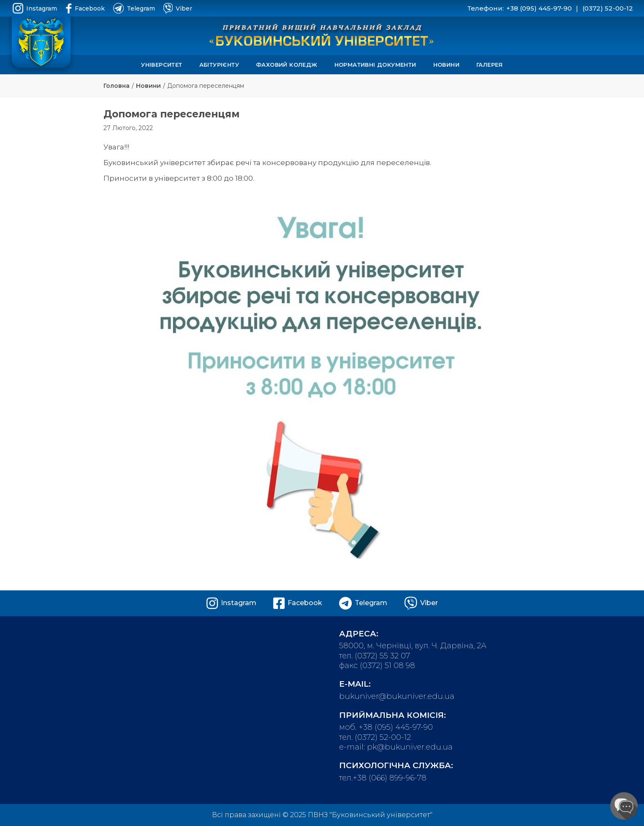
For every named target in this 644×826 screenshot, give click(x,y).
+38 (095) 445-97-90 (539, 8)
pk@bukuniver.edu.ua (410, 747)
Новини (446, 65)
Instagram (35, 8)
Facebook (85, 8)
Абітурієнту (219, 65)
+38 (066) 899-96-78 (390, 778)
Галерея (490, 65)
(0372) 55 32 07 (382, 656)
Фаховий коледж (287, 65)
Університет (162, 65)
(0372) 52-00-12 (608, 8)
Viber (178, 8)
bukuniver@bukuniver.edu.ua (397, 696)
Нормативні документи (375, 65)
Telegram (134, 8)
